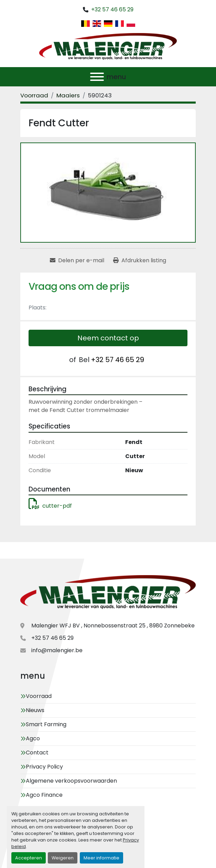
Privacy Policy (44, 767)
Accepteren (29, 858)
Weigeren (63, 858)
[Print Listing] (140, 261)
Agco (33, 738)
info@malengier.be (57, 650)
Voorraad (39, 696)
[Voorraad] (34, 95)
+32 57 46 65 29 (112, 9)
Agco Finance (44, 795)
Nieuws (35, 710)
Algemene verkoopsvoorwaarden (71, 781)
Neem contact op (108, 338)
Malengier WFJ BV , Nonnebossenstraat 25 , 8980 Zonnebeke (113, 626)
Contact (37, 753)
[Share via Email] (77, 261)
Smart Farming (46, 724)
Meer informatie (101, 858)
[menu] (97, 77)
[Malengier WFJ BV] (108, 593)
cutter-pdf (50, 506)
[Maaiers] (68, 95)
